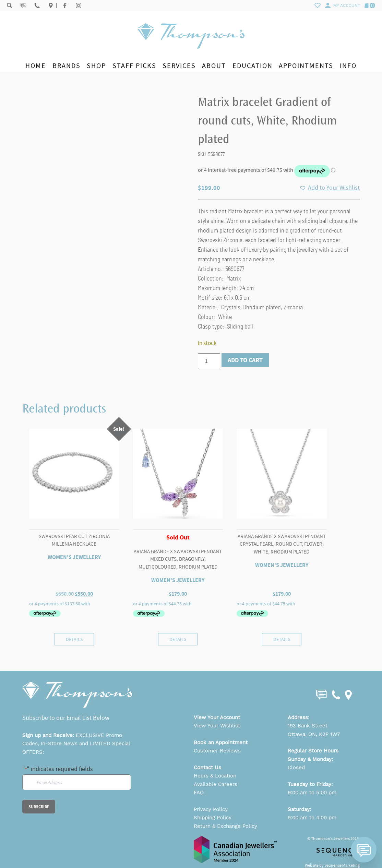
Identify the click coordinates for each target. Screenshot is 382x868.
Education (253, 66)
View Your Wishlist (217, 726)
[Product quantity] (209, 361)
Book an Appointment (221, 742)
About (214, 66)
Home (36, 66)
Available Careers (216, 784)
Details (74, 639)
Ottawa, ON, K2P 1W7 (314, 734)
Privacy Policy (211, 809)
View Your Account (217, 717)
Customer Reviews (217, 751)
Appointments (306, 66)
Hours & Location (215, 776)
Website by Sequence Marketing (332, 865)
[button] (330, 188)
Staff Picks (134, 66)
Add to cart (245, 360)
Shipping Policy (213, 818)
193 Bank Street (308, 726)
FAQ (199, 793)
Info (348, 66)
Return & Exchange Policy (225, 826)
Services (179, 66)
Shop (96, 66)
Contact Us (207, 768)
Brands (67, 66)
